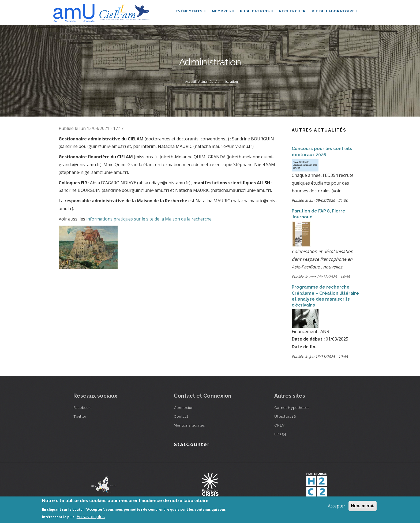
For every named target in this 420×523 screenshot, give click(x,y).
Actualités (206, 82)
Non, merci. (363, 506)
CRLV (280, 425)
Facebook (82, 408)
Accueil (190, 82)
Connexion (184, 408)
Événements (189, 12)
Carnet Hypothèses (292, 408)
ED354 (280, 434)
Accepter (337, 506)
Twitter (80, 416)
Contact (181, 416)
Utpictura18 (285, 416)
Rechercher (292, 12)
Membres (222, 12)
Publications (256, 12)
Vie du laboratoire (335, 12)
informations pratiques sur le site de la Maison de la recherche (149, 219)
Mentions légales (189, 425)
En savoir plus (91, 517)
